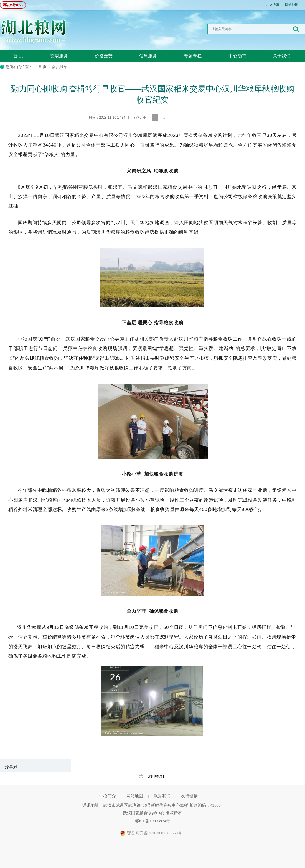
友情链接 (189, 796)
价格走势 (104, 56)
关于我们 (282, 56)
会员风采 (60, 67)
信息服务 (148, 56)
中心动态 (237, 56)
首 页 (18, 56)
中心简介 (108, 796)
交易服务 (59, 56)
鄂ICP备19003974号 (152, 821)
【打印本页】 (156, 776)
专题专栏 (193, 56)
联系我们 (162, 796)
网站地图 (292, 5)
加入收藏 (273, 5)
